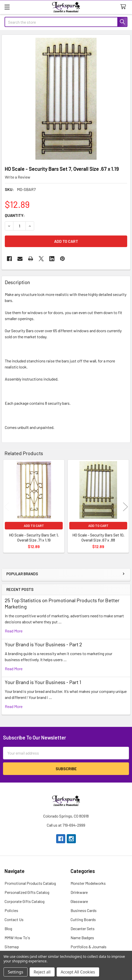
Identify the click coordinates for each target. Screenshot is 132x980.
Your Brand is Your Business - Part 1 (43, 682)
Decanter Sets (83, 928)
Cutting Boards (83, 919)
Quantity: (15, 215)
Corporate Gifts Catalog (25, 901)
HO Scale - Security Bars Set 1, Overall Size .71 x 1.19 (34, 537)
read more (14, 631)
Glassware (79, 901)
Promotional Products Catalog (30, 883)
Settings (16, 972)
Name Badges (82, 938)
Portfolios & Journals (89, 947)
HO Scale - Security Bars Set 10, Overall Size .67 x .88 (98, 537)
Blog (8, 928)
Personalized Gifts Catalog (27, 892)
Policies (11, 910)
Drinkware (79, 892)
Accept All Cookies (78, 972)
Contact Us (14, 919)
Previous (7, 507)
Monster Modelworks (88, 883)
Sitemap (12, 947)
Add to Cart (34, 526)
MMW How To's (17, 938)
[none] (66, 99)
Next (125, 507)
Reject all (42, 972)
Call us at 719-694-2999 (66, 825)
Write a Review (18, 177)
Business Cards (84, 910)
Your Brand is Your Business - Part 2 (43, 644)
